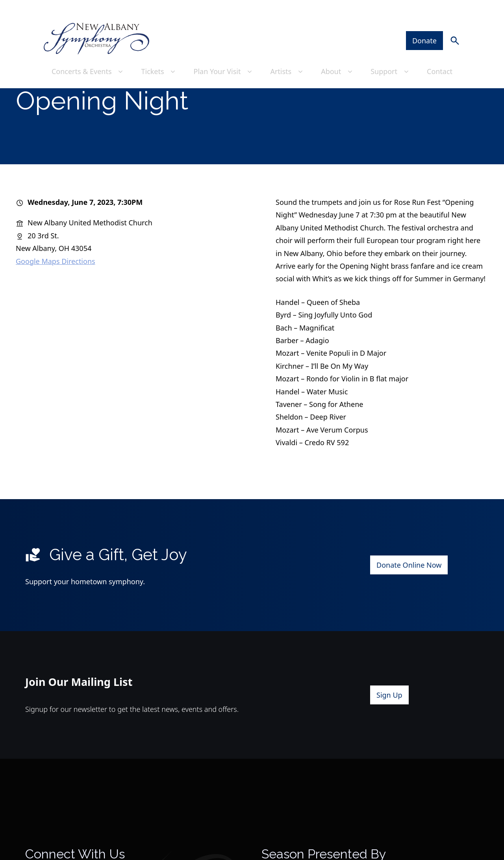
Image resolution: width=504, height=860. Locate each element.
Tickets (159, 55)
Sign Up (389, 722)
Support (391, 55)
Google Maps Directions (56, 288)
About (338, 55)
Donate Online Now (409, 592)
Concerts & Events (88, 55)
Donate (424, 24)
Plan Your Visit (224, 55)
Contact (440, 55)
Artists (288, 55)
